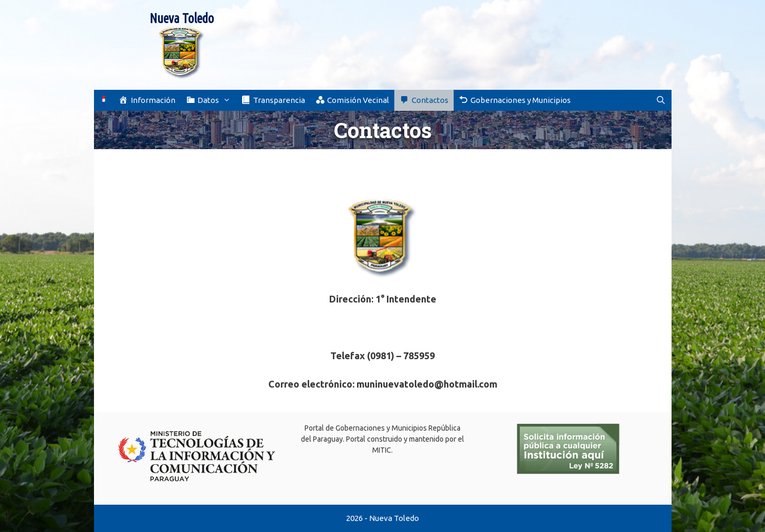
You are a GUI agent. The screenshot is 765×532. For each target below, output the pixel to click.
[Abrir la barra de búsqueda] (661, 100)
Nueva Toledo (182, 18)
